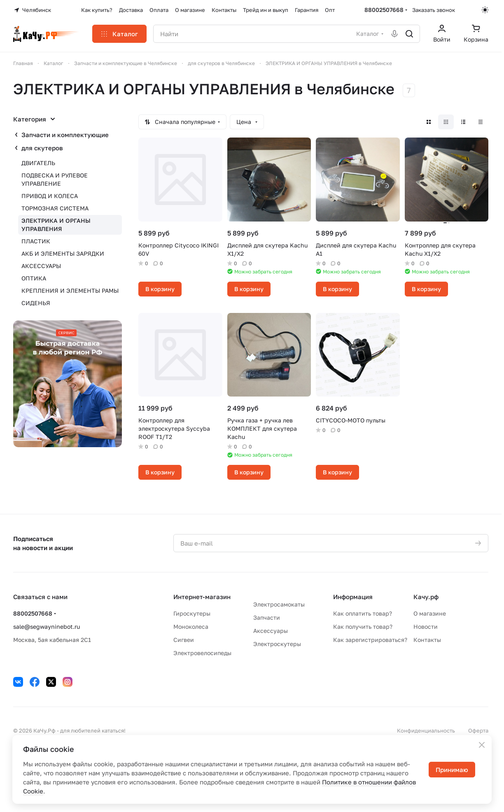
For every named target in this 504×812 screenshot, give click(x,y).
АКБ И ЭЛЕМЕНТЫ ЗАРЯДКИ (63, 253)
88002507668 (384, 10)
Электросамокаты (279, 604)
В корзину (160, 289)
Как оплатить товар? (363, 613)
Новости (426, 626)
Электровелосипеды (202, 653)
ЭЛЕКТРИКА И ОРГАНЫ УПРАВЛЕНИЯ (56, 225)
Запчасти (267, 617)
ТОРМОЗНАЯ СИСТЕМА (55, 208)
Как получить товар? (363, 626)
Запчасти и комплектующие (65, 135)
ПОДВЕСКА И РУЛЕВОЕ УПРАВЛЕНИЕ (55, 179)
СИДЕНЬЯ (36, 303)
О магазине (430, 613)
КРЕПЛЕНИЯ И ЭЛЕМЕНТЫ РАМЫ (70, 290)
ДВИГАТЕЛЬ (38, 163)
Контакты (427, 640)
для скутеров (42, 148)
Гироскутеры (192, 613)
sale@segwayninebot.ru (47, 626)
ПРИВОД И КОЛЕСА (50, 196)
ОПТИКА (34, 278)
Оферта (478, 730)
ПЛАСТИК (36, 241)
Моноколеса (191, 626)
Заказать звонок (434, 10)
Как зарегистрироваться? (370, 640)
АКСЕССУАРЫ (41, 266)
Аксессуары (271, 631)
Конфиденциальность (426, 730)
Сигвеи (184, 640)
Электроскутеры (277, 644)
